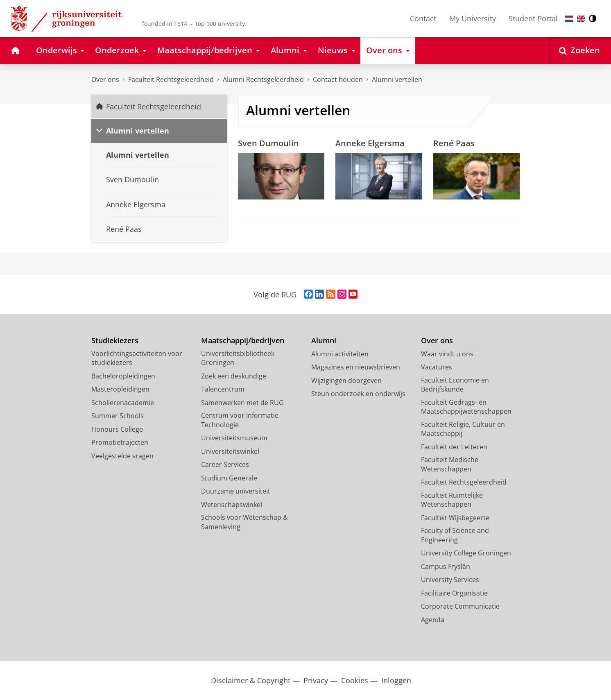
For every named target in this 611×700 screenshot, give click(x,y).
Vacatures (437, 367)
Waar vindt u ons (447, 354)
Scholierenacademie (123, 403)
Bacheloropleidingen (123, 376)
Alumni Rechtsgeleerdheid (263, 79)
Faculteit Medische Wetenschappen (450, 464)
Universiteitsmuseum (234, 438)
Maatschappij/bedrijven (243, 341)
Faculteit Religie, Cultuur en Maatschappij (463, 429)
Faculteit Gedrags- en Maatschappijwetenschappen (466, 407)
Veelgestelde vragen (122, 456)
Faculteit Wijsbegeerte (455, 518)
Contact (423, 18)
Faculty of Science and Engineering (455, 535)
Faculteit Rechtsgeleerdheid (171, 79)
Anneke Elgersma (370, 143)
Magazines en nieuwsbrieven (356, 367)
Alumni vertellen (397, 79)
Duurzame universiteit (236, 491)
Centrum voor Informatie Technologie (240, 420)
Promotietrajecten (120, 442)
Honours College (117, 429)
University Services (450, 580)
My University (473, 18)
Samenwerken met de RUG (242, 403)
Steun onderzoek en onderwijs (358, 394)
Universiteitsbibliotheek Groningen (238, 358)
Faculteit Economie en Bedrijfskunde (455, 385)
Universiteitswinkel (230, 451)
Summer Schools (118, 416)
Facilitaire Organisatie (454, 593)
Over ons (105, 79)
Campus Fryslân (446, 566)
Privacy (316, 681)
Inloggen (396, 681)
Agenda (433, 620)
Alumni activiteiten (340, 354)
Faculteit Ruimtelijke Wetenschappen (452, 500)
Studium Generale (229, 478)
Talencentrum (223, 389)
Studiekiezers (115, 341)
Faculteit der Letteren (454, 447)
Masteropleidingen (120, 389)
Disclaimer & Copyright (251, 681)
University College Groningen (466, 553)
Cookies (355, 681)
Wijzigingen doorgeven (346, 381)
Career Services (225, 464)
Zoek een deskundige (234, 376)
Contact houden (338, 79)
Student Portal (533, 18)
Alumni (324, 341)
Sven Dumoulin (268, 143)
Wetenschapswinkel (232, 505)
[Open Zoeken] (579, 51)
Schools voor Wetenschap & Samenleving (244, 522)
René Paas (454, 143)
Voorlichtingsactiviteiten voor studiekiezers (137, 358)
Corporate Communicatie (460, 606)
